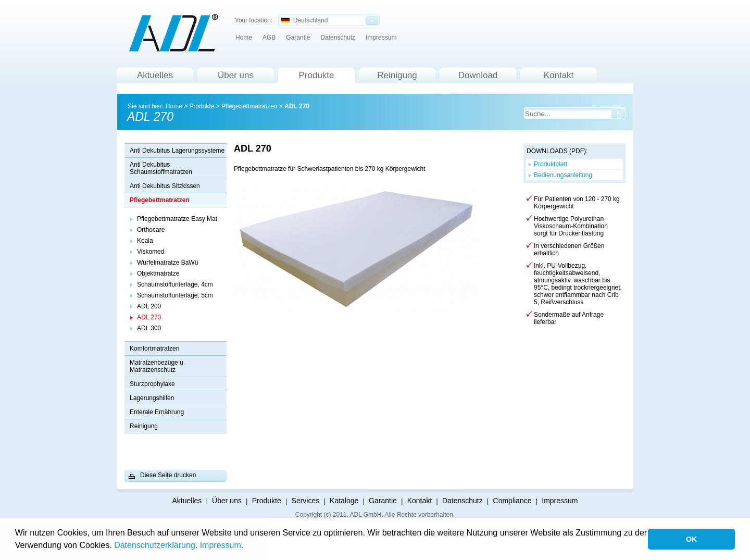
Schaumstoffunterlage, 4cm (175, 284)
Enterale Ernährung (157, 412)
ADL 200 (149, 306)
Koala (145, 241)
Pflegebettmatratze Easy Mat (177, 219)
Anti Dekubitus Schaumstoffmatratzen (161, 168)
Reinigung (397, 75)
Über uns (236, 75)
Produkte (316, 75)
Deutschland (304, 20)
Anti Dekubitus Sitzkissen (165, 186)
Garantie (298, 38)
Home (244, 38)
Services (306, 501)
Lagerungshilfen (152, 398)
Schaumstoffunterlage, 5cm (175, 295)
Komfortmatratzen (154, 349)
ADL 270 (297, 106)
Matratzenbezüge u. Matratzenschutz (157, 366)
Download (478, 75)
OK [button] (692, 539)
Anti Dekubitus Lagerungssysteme (177, 151)
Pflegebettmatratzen (249, 106)
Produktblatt (551, 164)
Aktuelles (155, 75)
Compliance (512, 501)
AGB (269, 38)
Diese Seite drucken (168, 475)
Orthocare (151, 230)
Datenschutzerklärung (155, 545)
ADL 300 (149, 328)
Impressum (221, 545)
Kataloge (344, 501)
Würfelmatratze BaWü (167, 263)
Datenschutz (338, 38)
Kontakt (559, 75)
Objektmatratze (158, 273)
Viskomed (151, 252)
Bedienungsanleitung (563, 175)
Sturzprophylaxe (152, 384)
